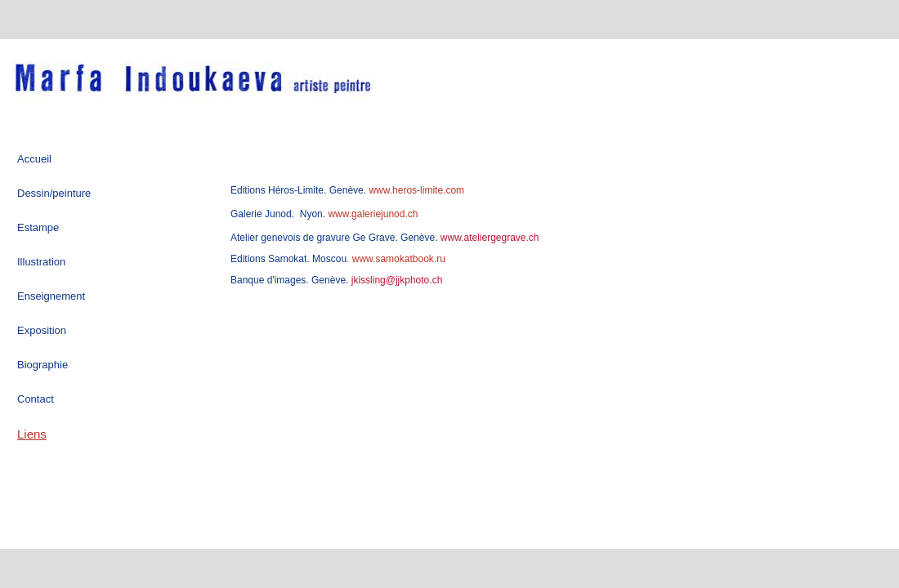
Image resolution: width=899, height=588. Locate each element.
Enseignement (51, 296)
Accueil (34, 159)
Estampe (38, 227)
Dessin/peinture (54, 193)
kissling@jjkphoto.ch (398, 280)
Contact (36, 399)
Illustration (41, 262)
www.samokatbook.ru (399, 259)
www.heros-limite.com (415, 190)
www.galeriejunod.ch (371, 214)
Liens (32, 434)
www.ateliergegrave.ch (488, 238)
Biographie (42, 365)
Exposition (42, 330)
